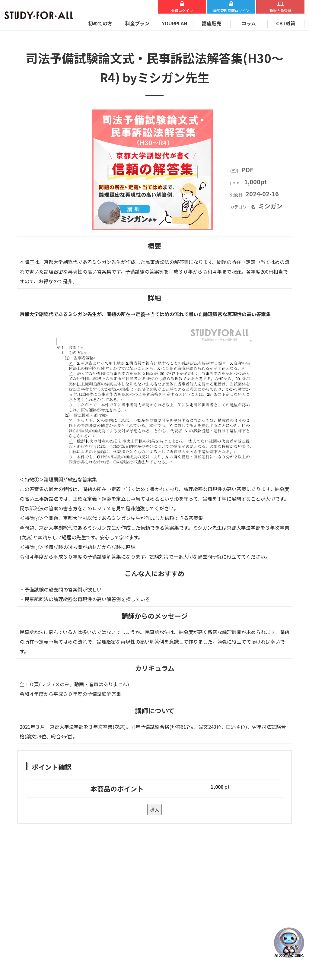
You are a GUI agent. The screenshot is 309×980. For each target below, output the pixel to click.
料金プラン (137, 23)
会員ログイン (182, 10)
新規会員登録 (280, 10)
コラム (249, 23)
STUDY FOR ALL (39, 15)
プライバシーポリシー (177, 899)
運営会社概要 (169, 879)
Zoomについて (38, 879)
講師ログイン (231, 10)
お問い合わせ (93, 879)
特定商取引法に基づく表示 (182, 889)
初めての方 (100, 23)
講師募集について (173, 909)
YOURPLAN (175, 23)
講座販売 (212, 23)
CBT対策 (286, 23)
